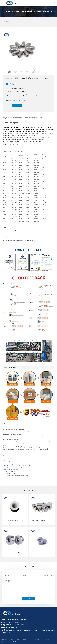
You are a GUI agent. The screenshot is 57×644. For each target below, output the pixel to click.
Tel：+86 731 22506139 (11, 622)
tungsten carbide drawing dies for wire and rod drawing (29, 11)
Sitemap (39, 639)
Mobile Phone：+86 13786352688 (14, 625)
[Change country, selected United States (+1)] (41, 575)
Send (28, 599)
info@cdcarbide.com (21, 100)
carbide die (14, 127)
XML (43, 639)
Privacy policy (49, 639)
